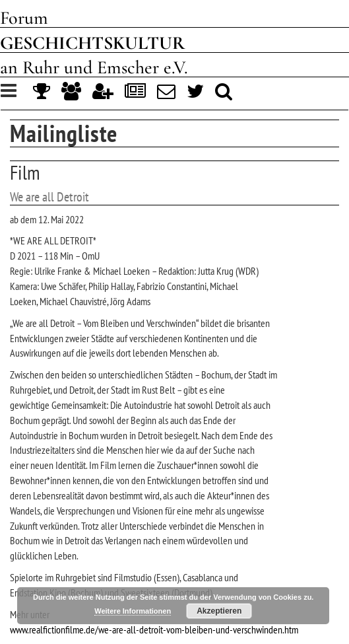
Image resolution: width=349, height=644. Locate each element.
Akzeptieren (219, 611)
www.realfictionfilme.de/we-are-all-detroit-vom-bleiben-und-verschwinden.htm (154, 629)
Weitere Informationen (133, 611)
